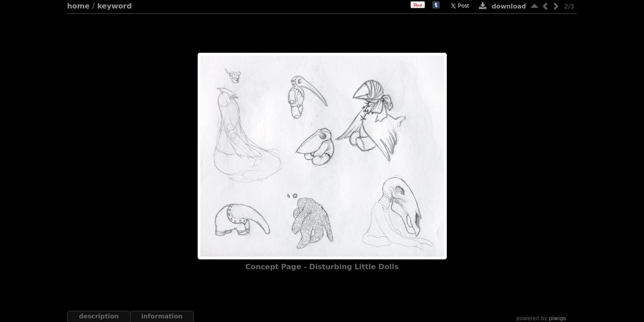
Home (78, 6)
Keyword (115, 6)
